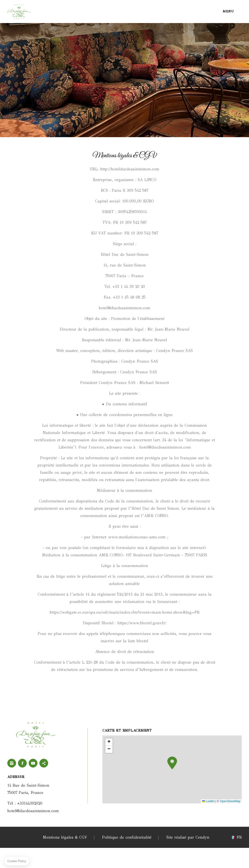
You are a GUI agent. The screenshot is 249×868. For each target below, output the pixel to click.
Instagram (12, 763)
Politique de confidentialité (127, 837)
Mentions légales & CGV (65, 837)
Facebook (22, 763)
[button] (172, 763)
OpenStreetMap (230, 801)
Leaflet (208, 801)
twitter (44, 763)
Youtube (33, 763)
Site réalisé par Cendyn (188, 837)
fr (239, 837)
